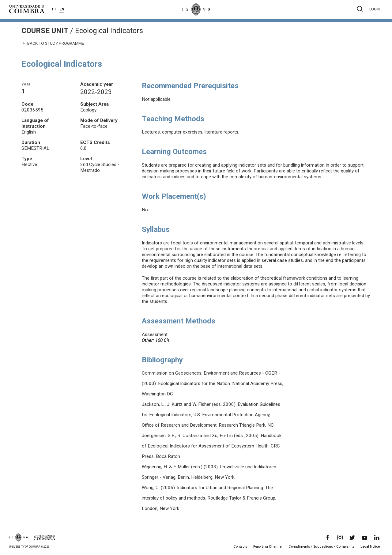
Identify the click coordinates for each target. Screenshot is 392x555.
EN (62, 9)
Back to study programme (53, 43)
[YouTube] (364, 538)
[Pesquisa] (360, 9)
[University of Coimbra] (27, 9)
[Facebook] (328, 538)
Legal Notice (370, 547)
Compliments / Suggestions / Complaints (321, 547)
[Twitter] (352, 538)
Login (375, 9)
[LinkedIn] (377, 538)
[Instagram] (340, 538)
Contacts (240, 547)
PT (54, 9)
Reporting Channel (268, 547)
